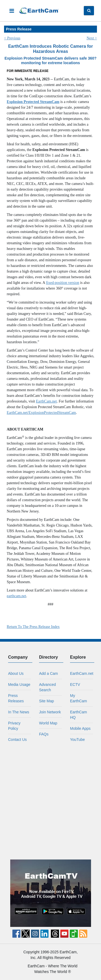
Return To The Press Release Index (33, 627)
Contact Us (17, 740)
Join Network (50, 712)
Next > (92, 38)
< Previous (12, 38)
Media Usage (19, 685)
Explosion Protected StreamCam (33, 102)
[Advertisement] (50, 801)
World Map (48, 723)
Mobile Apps (80, 728)
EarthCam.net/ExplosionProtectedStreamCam (41, 413)
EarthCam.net (46, 401)
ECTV (75, 685)
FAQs (44, 734)
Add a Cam (48, 673)
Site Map (46, 701)
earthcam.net (16, 596)
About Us (16, 673)
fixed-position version (63, 283)
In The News (19, 712)
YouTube (77, 740)
